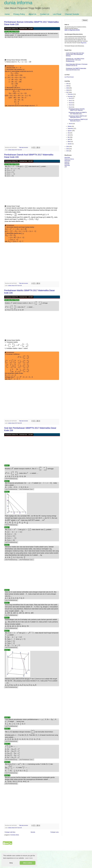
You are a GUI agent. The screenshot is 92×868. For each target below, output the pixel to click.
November (70, 96)
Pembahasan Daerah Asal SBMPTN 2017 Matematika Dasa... (78, 113)
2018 (68, 90)
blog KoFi (67, 162)
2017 (68, 92)
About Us (32, 14)
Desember (70, 94)
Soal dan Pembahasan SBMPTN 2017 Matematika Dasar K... (78, 120)
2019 (68, 88)
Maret (69, 142)
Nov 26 (71, 103)
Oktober (70, 126)
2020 (68, 86)
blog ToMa (67, 165)
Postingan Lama (55, 850)
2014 (68, 151)
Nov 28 (71, 98)
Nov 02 (71, 124)
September (71, 129)
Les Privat (57, 14)
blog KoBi (67, 164)
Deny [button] (11, 863)
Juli (69, 133)
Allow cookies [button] (28, 863)
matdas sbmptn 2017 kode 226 (15, 148)
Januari (70, 144)
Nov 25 (71, 105)
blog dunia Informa (69, 159)
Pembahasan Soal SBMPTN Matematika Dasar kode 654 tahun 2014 (76, 69)
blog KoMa (67, 157)
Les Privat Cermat (69, 77)
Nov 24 (71, 107)
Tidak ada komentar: (24, 146)
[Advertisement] (32, 49)
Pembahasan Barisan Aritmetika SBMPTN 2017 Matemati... (77, 110)
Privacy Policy (19, 14)
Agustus (70, 131)
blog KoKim (67, 161)
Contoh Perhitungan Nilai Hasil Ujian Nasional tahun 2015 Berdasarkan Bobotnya (75, 54)
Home (7, 14)
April (69, 139)
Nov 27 (71, 101)
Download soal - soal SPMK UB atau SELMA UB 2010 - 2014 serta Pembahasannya (75, 60)
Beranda (33, 850)
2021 (68, 84)
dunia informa (18, 3)
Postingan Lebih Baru (10, 850)
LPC (66, 167)
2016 (68, 146)
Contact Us (45, 14)
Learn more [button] (29, 858)
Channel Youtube (72, 14)
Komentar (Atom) (15, 852)
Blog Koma (84, 43)
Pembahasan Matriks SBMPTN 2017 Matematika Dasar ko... (78, 117)
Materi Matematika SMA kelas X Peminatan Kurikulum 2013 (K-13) (77, 65)
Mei (69, 137)
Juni (69, 135)
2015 (68, 149)
